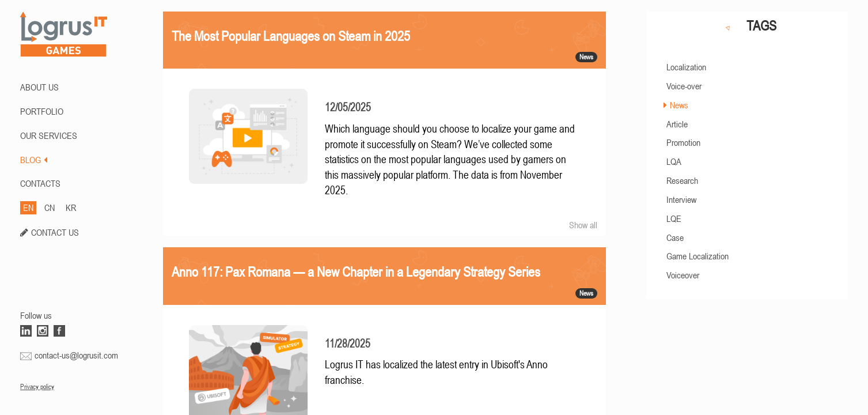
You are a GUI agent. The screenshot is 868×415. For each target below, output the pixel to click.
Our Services (49, 135)
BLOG (34, 160)
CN (50, 207)
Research (682, 180)
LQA (674, 161)
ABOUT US (39, 87)
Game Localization (698, 256)
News (679, 105)
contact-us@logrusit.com (76, 355)
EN (28, 207)
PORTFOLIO (42, 111)
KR (71, 207)
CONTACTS (40, 183)
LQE (674, 218)
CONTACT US (55, 232)
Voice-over (684, 86)
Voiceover (683, 275)
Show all (583, 225)
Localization (686, 67)
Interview (681, 199)
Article (677, 124)
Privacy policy (37, 387)
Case (675, 237)
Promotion (683, 142)
